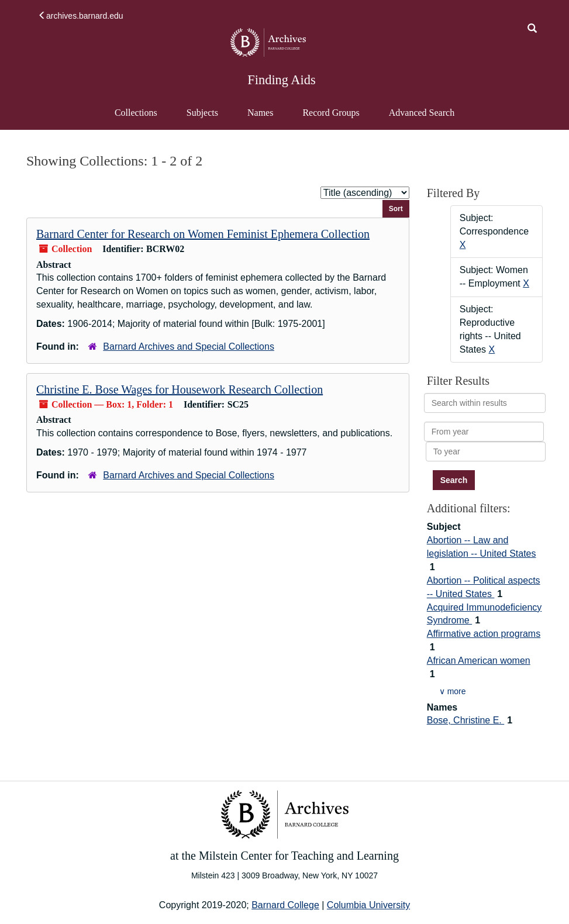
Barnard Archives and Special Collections (189, 346)
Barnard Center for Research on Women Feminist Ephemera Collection (203, 234)
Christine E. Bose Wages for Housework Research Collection (180, 389)
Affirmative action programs (484, 634)
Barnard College (285, 905)
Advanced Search (421, 118)
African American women (479, 661)
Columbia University (368, 905)
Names (260, 113)
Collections (136, 113)
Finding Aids (281, 80)
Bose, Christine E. (466, 720)
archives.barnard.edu (81, 16)
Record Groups (331, 113)
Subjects (202, 113)
